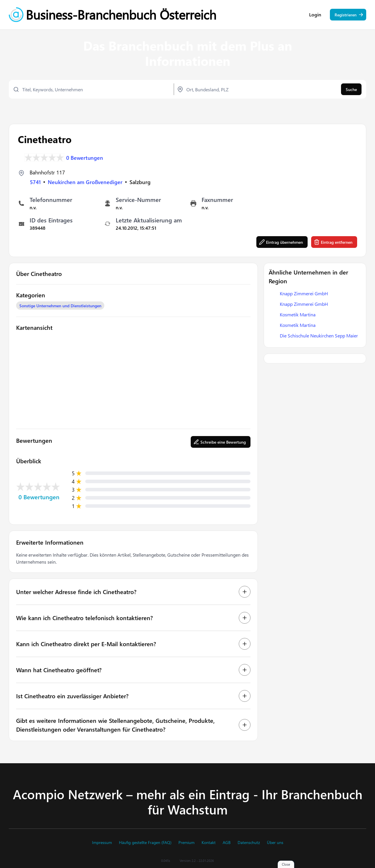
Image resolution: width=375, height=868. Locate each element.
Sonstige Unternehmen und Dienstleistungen (60, 306)
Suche (351, 89)
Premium (186, 843)
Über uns (275, 843)
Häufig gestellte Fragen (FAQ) (145, 843)
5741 (35, 182)
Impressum (102, 843)
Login (315, 15)
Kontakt (209, 843)
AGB (227, 843)
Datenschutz (249, 843)
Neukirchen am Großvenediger (85, 182)
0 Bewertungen (85, 157)
